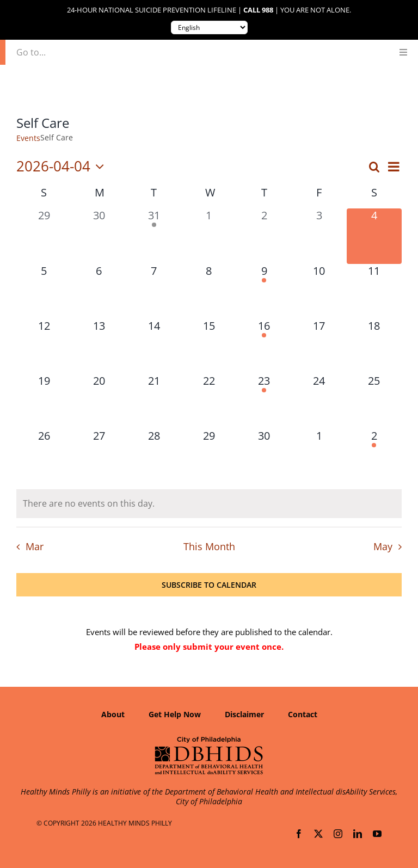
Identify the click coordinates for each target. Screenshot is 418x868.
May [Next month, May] (383, 546)
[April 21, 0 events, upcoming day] (154, 401)
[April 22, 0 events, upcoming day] (209, 401)
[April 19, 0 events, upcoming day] (44, 401)
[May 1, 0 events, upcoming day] (319, 456)
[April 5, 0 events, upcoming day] (44, 291)
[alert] (209, 504)
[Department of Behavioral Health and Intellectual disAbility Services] (209, 740)
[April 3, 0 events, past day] (319, 236)
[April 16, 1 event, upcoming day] (264, 346)
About (113, 714)
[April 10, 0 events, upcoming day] (319, 291)
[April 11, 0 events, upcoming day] (374, 291)
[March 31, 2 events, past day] (154, 236)
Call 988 (258, 10)
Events (28, 138)
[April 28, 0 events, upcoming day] (154, 456)
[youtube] (377, 834)
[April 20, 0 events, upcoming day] (99, 401)
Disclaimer (244, 714)
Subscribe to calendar (209, 585)
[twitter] (318, 834)
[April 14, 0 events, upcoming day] (154, 346)
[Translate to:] (209, 27)
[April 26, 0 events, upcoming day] (44, 456)
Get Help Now (175, 714)
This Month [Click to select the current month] (209, 546)
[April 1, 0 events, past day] (209, 236)
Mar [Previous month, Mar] (35, 546)
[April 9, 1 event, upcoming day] (264, 291)
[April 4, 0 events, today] (374, 236)
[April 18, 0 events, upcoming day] (374, 346)
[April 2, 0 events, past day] (264, 236)
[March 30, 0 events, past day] (99, 236)
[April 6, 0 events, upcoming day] (99, 291)
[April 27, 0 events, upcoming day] (99, 456)
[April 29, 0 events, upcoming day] (209, 456)
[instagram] (338, 834)
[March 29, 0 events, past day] (44, 236)
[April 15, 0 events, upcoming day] (209, 346)
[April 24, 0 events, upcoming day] (319, 401)
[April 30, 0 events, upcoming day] (264, 456)
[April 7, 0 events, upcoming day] (154, 291)
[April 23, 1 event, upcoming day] (264, 401)
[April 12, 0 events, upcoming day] (44, 346)
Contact (303, 714)
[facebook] (299, 834)
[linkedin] (358, 834)
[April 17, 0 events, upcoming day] (319, 346)
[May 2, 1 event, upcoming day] (374, 456)
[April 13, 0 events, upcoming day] (99, 346)
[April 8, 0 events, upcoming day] (209, 291)
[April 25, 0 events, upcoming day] (374, 401)
